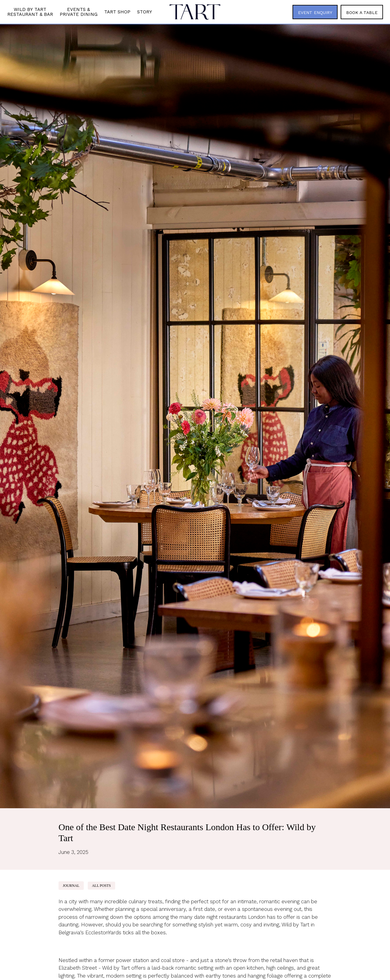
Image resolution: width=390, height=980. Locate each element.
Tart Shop (117, 12)
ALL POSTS (101, 886)
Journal (71, 886)
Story (145, 12)
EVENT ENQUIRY (315, 12)
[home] (195, 12)
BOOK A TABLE (362, 12)
